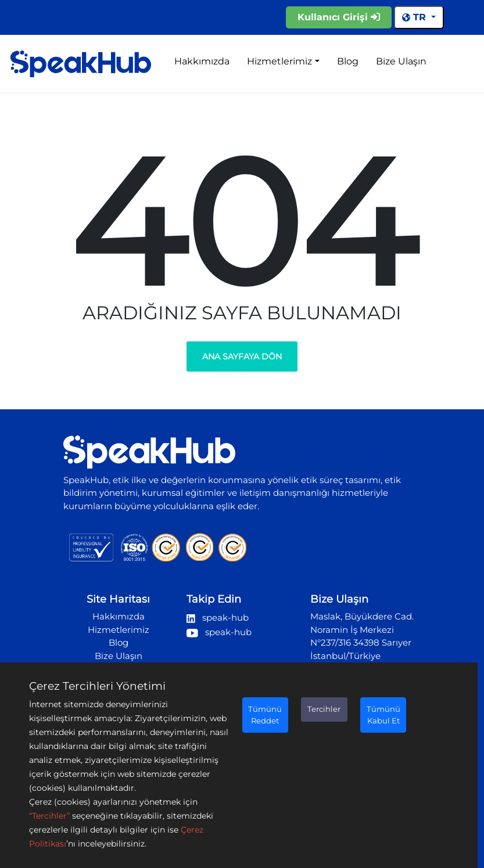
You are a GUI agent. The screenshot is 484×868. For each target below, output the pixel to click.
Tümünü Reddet (265, 715)
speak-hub (218, 617)
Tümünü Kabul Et (383, 715)
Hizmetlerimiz (279, 61)
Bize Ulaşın (401, 61)
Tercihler (324, 709)
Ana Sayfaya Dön (242, 356)
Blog (348, 61)
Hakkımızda (202, 61)
